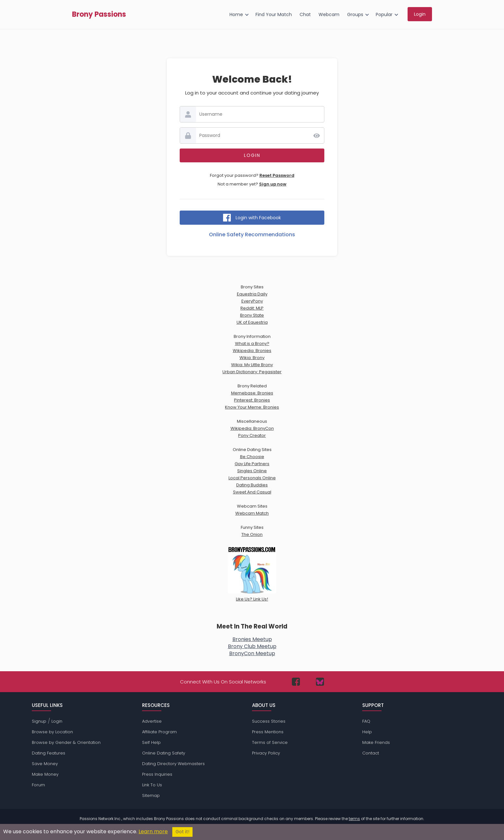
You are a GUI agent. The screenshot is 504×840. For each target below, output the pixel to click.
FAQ (366, 721)
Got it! (182, 832)
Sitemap (151, 795)
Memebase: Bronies (252, 393)
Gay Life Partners (252, 464)
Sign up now (273, 184)
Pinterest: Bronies (252, 400)
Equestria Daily (252, 294)
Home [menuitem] (236, 14)
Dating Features (49, 753)
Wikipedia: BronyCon (252, 428)
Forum (38, 785)
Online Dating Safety (164, 753)
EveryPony (252, 301)
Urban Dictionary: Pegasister (252, 372)
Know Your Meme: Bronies (252, 407)
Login (57, 721)
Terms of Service (270, 742)
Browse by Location (52, 732)
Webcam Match (252, 513)
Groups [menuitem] (355, 14)
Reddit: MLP (252, 308)
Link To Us (152, 785)
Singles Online (252, 471)
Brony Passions (99, 14)
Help (367, 732)
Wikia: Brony (252, 358)
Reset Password (277, 175)
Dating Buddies (252, 485)
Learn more (153, 831)
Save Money (45, 764)
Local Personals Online (252, 478)
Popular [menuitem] (384, 14)
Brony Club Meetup (252, 646)
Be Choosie (252, 457)
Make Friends (376, 742)
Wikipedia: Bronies (252, 351)
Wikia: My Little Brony (252, 365)
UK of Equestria (252, 322)
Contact (371, 753)
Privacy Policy (266, 753)
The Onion (252, 534)
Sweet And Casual (252, 492)
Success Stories (269, 721)
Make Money (45, 774)
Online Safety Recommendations (252, 235)
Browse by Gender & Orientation (66, 742)
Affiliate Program (159, 732)
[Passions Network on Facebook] (296, 682)
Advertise (152, 721)
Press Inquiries (157, 774)
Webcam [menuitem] (329, 14)
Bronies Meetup (252, 639)
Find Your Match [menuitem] (274, 14)
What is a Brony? (252, 343)
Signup (39, 721)
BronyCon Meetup (252, 653)
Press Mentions (268, 732)
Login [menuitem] (420, 14)
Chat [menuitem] (305, 14)
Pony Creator (252, 435)
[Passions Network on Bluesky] (320, 682)
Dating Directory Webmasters (173, 764)
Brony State (252, 315)
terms (354, 819)
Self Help (151, 742)
